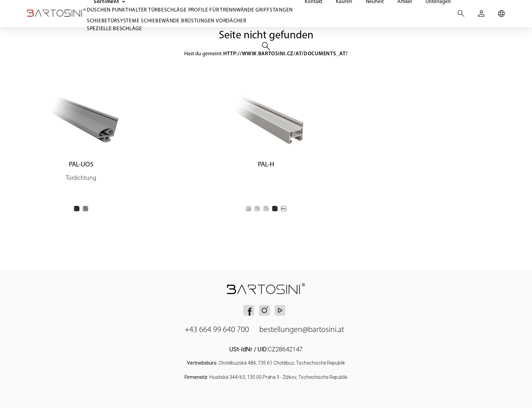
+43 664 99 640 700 (217, 329)
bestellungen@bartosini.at (302, 329)
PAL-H (266, 164)
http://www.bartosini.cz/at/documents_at (284, 54)
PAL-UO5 (81, 164)
